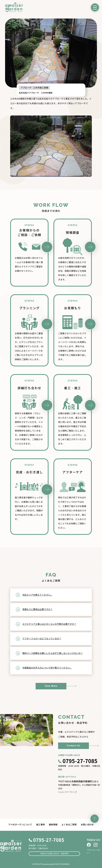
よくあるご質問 (69, 825)
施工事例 (41, 825)
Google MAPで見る (67, 792)
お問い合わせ (87, 825)
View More (51, 686)
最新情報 (53, 825)
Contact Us (74, 746)
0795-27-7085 (78, 761)
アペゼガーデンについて (20, 825)
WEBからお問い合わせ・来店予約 (54, 854)
